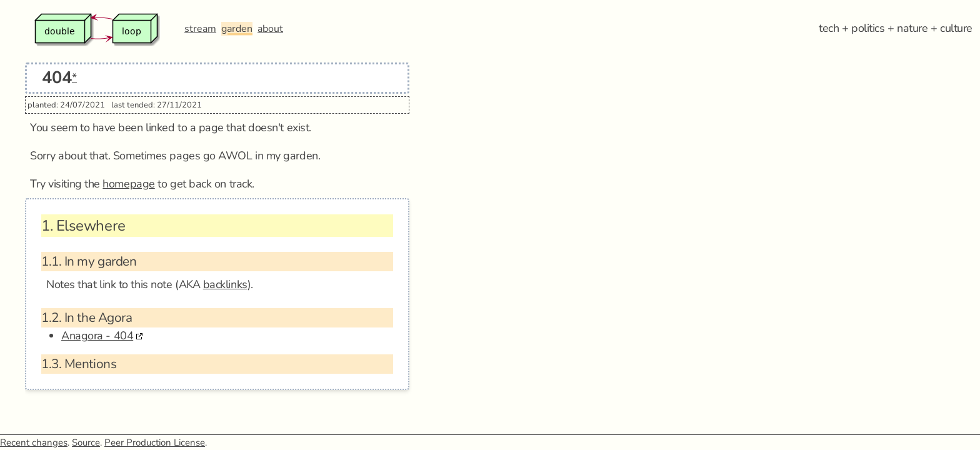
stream (200, 29)
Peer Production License (155, 442)
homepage (128, 184)
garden (237, 29)
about (270, 29)
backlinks (225, 284)
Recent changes (34, 442)
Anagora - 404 (97, 336)
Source (86, 442)
